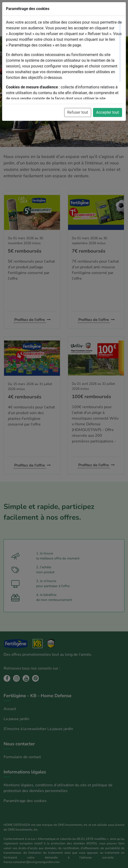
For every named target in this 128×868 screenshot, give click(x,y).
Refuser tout (78, 112)
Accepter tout (108, 112)
